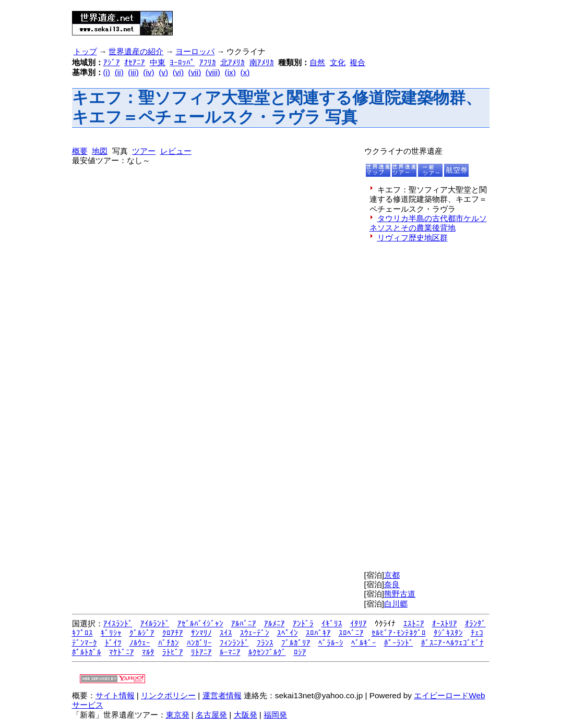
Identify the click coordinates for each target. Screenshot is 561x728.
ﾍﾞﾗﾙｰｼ (331, 643)
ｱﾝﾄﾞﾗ (303, 623)
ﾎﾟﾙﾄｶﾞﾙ (87, 652)
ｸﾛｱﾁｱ (173, 633)
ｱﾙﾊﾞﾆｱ (244, 623)
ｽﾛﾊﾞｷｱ (318, 633)
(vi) (178, 72)
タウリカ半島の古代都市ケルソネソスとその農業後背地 (428, 223)
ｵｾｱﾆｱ (135, 62)
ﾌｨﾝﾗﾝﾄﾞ (234, 643)
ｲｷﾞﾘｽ (332, 623)
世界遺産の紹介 (136, 52)
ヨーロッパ (195, 52)
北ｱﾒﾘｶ (232, 62)
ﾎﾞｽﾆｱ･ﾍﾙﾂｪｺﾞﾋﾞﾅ (452, 643)
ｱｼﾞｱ (112, 62)
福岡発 (275, 715)
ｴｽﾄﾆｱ (414, 623)
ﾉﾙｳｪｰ (140, 643)
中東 (158, 62)
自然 (317, 62)
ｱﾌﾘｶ (208, 62)
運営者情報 (222, 695)
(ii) (119, 72)
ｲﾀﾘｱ (359, 623)
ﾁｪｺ (477, 633)
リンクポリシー (168, 695)
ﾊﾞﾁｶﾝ (169, 643)
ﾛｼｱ (300, 652)
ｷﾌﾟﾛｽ (82, 633)
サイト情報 (115, 695)
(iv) (148, 72)
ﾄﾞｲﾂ (113, 643)
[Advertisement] (308, 20)
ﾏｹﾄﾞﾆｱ (122, 652)
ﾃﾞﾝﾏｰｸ (85, 643)
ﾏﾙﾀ (148, 652)
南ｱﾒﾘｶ (262, 62)
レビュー (176, 151)
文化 (338, 62)
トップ (85, 52)
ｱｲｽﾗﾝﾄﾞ (118, 623)
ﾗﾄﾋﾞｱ (173, 652)
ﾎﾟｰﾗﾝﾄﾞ (399, 643)
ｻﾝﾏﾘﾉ (201, 633)
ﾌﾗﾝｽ (265, 643)
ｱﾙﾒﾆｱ (274, 623)
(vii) (195, 72)
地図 (100, 151)
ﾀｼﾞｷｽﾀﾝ (448, 633)
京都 (392, 575)
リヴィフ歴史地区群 (413, 238)
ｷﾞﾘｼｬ (111, 633)
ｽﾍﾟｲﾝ (288, 633)
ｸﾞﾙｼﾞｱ (142, 633)
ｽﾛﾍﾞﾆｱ (351, 633)
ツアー (144, 151)
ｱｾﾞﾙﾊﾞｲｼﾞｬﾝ (200, 623)
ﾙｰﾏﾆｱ (230, 652)
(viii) (213, 72)
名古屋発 (211, 715)
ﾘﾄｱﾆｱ (201, 652)
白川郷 (396, 604)
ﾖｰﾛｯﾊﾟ (182, 62)
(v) (163, 72)
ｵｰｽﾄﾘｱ (445, 623)
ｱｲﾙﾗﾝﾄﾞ (155, 623)
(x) (245, 72)
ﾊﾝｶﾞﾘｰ (199, 643)
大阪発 (246, 715)
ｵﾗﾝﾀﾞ (475, 623)
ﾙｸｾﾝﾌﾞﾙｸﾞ (267, 652)
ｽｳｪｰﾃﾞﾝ (255, 633)
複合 (357, 62)
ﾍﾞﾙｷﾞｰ (364, 643)
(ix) (230, 72)
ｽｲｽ (226, 633)
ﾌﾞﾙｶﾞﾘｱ (296, 643)
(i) (107, 72)
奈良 (392, 584)
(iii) (133, 72)
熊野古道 (400, 594)
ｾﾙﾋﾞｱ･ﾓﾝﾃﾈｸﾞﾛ (399, 633)
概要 (80, 151)
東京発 (178, 715)
